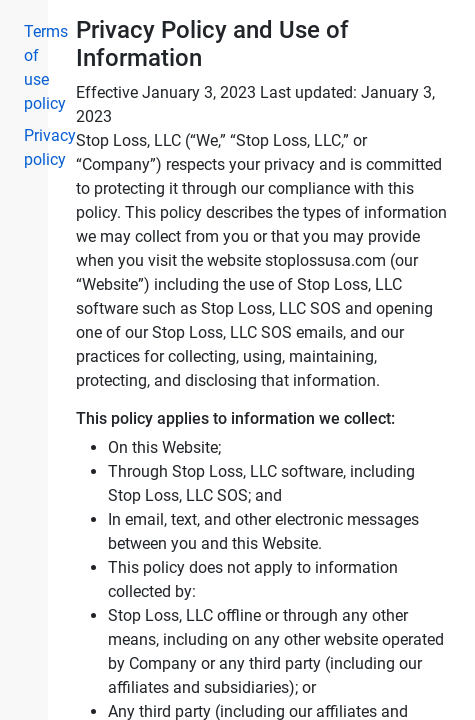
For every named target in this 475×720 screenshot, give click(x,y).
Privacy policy (28, 147)
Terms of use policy (28, 67)
